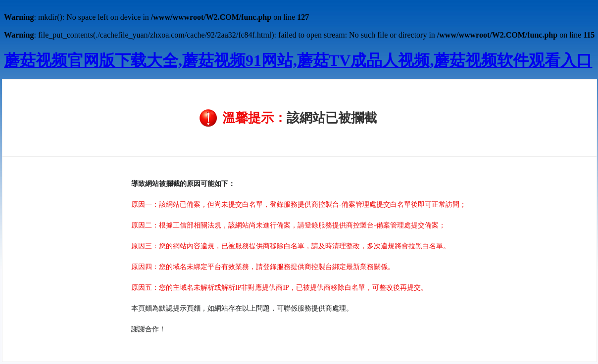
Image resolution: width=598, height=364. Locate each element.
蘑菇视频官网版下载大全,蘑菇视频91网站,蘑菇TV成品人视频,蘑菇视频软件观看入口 (298, 60)
